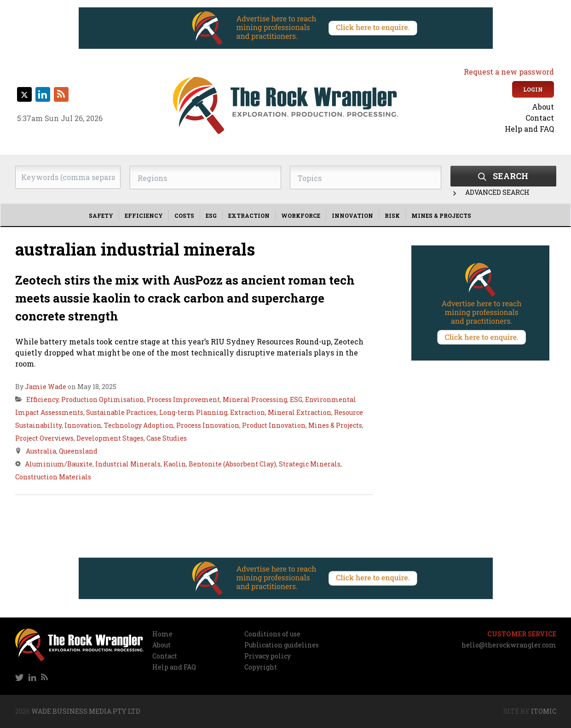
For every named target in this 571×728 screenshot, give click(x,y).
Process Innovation (208, 425)
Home (162, 634)
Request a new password (509, 72)
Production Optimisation (103, 399)
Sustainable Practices (121, 412)
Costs (184, 215)
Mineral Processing (255, 399)
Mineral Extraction (300, 412)
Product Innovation (274, 425)
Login (533, 89)
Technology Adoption (139, 425)
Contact (540, 118)
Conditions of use (272, 634)
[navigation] (489, 118)
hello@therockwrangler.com (509, 645)
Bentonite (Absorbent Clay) (232, 464)
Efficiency (144, 215)
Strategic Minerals (310, 464)
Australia (41, 451)
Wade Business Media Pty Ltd (86, 711)
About (543, 107)
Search (503, 176)
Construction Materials (53, 477)
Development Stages (110, 438)
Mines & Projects (441, 215)
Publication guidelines (282, 645)
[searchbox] (205, 178)
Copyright (261, 667)
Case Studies (167, 438)
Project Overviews (44, 438)
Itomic (544, 711)
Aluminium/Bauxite (59, 464)
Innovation (352, 215)
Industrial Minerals (128, 464)
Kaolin (175, 464)
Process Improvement (183, 399)
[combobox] (205, 178)
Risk (392, 215)
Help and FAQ (529, 129)
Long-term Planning (193, 412)
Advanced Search (490, 192)
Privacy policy (268, 656)
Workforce (301, 215)
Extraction (249, 215)
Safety (101, 215)
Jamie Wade (46, 387)
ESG (211, 215)
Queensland (78, 451)
